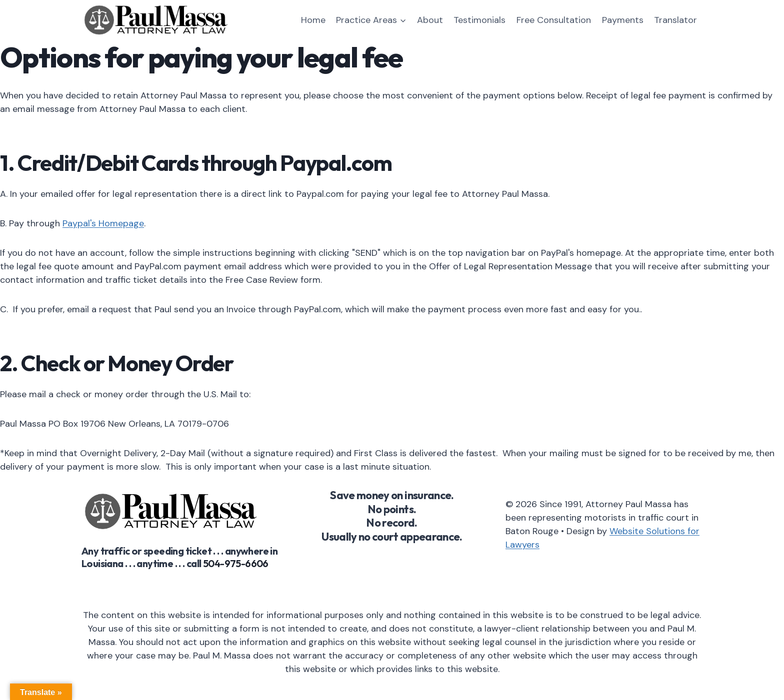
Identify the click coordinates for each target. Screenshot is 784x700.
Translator (675, 20)
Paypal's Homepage (103, 223)
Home (313, 20)
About (430, 20)
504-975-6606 (236, 563)
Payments (623, 20)
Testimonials (479, 20)
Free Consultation (554, 20)
